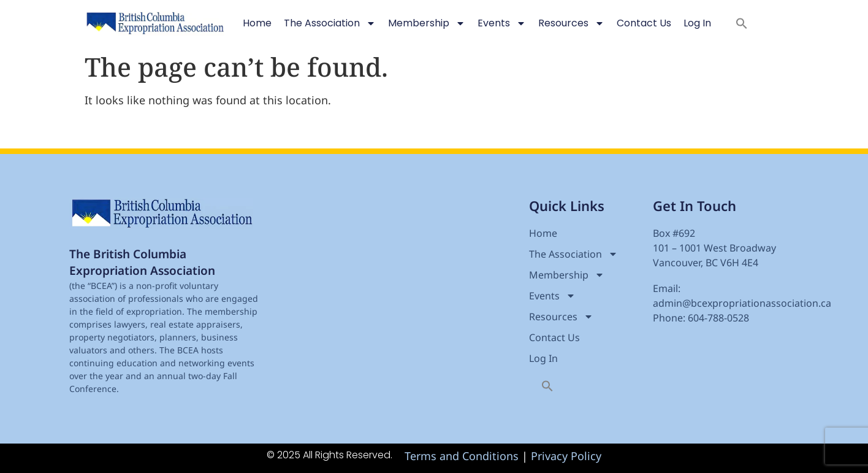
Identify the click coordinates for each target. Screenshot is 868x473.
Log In (697, 23)
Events (502, 23)
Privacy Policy (566, 456)
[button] (742, 23)
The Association (330, 23)
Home (257, 23)
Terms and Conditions (462, 456)
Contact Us (644, 23)
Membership (427, 23)
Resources (571, 23)
